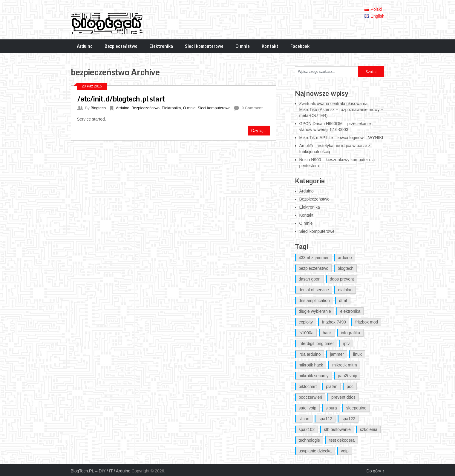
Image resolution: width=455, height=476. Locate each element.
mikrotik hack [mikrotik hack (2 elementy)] (311, 365)
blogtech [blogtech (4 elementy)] (346, 268)
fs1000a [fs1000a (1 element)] (306, 333)
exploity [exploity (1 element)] (306, 322)
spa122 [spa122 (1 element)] (348, 419)
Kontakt (270, 46)
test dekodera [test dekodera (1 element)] (342, 440)
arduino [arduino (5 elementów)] (345, 258)
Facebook (300, 46)
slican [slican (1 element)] (304, 419)
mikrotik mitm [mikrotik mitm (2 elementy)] (344, 365)
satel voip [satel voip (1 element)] (308, 408)
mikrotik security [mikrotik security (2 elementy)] (314, 376)
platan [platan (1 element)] (332, 386)
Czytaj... (259, 131)
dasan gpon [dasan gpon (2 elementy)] (310, 279)
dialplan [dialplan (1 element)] (345, 290)
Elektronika (161, 46)
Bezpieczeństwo (121, 46)
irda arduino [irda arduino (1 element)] (310, 354)
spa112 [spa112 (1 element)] (325, 419)
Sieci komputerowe (204, 46)
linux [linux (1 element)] (357, 354)
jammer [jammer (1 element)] (337, 354)
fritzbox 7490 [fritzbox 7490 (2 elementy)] (334, 322)
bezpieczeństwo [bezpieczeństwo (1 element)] (314, 268)
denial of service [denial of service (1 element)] (314, 290)
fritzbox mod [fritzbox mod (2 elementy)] (367, 322)
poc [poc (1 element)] (350, 386)
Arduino (85, 46)
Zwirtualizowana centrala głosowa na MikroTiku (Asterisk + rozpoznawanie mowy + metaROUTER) (341, 110)
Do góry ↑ (376, 471)
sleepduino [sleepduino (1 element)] (356, 408)
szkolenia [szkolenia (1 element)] (369, 429)
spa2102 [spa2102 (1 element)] (307, 429)
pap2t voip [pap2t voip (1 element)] (348, 376)
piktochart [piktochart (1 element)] (308, 386)
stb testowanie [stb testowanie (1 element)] (337, 429)
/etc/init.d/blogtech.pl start (121, 99)
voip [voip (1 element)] (345, 451)
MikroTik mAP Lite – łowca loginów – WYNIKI (341, 138)
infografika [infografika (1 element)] (351, 333)
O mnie (243, 46)
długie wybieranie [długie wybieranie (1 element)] (315, 311)
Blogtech (98, 108)
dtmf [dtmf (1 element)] (343, 301)
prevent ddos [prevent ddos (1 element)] (343, 397)
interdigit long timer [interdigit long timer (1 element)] (316, 343)
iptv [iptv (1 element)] (347, 343)
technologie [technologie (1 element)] (310, 440)
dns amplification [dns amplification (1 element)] (314, 301)
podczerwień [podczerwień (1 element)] (311, 397)
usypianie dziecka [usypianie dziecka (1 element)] (315, 451)
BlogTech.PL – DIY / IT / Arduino (101, 471)
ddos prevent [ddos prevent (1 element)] (342, 279)
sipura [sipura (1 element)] (331, 408)
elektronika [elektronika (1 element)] (350, 311)
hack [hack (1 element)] (327, 333)
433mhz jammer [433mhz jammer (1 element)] (314, 258)
